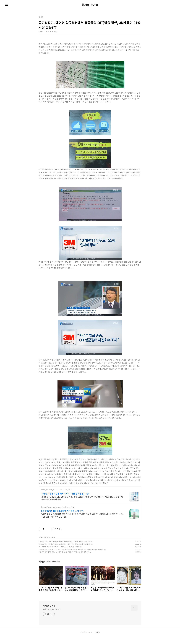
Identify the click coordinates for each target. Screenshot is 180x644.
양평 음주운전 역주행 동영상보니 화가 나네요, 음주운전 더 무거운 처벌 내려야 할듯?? (64, 559)
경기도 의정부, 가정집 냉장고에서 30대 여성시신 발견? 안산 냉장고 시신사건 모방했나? (65, 551)
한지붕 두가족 (90, 5)
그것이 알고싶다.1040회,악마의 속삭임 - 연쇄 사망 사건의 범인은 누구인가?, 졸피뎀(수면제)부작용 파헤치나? (71, 556)
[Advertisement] (90, 507)
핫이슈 (41, 545)
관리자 (98, 639)
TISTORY (91, 639)
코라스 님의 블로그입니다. (52, 616)
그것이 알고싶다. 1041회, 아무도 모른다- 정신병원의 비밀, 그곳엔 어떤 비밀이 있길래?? (65, 548)
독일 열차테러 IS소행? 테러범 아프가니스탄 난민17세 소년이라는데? (59, 554)
